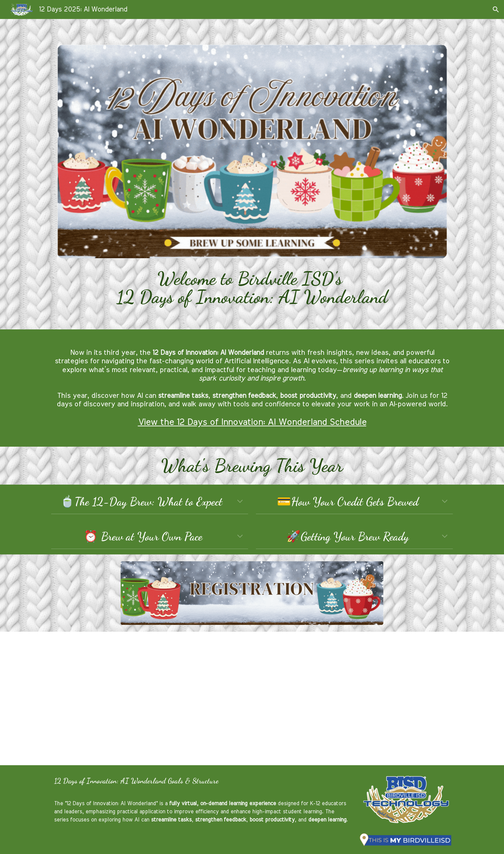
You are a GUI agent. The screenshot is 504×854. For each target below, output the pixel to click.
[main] (252, 288)
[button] (496, 9)
